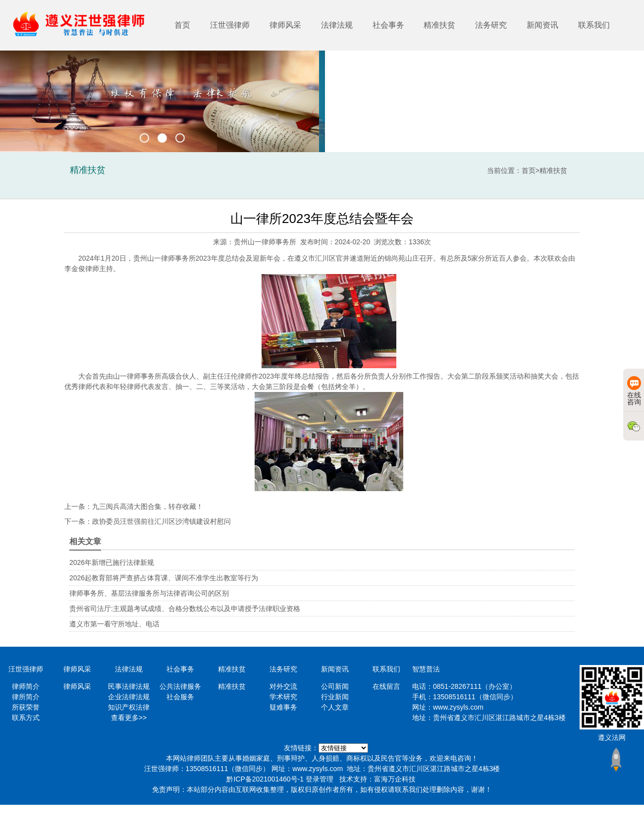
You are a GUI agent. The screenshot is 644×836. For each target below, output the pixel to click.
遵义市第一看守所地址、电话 (114, 624)
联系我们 (594, 25)
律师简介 (26, 686)
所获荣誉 (26, 707)
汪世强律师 (230, 25)
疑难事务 (283, 707)
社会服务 (180, 697)
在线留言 (386, 686)
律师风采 (285, 25)
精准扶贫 (439, 25)
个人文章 (335, 707)
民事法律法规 (129, 686)
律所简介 (26, 697)
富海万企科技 (395, 779)
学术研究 (283, 697)
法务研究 (491, 25)
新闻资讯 (542, 25)
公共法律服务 (180, 686)
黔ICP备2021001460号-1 (265, 779)
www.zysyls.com (458, 707)
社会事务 (388, 25)
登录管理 (320, 779)
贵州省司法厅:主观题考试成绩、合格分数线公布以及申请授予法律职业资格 (185, 609)
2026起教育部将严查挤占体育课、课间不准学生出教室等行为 (164, 578)
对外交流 (283, 686)
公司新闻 (335, 686)
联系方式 (26, 718)
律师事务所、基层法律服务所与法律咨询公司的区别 (149, 593)
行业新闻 (335, 697)
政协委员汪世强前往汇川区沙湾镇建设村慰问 (161, 521)
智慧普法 (426, 669)
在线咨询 (634, 391)
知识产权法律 (129, 707)
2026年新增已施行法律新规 (112, 562)
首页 (182, 25)
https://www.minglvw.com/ (343, 748)
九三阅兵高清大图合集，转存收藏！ (148, 506)
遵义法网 (612, 737)
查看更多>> (129, 718)
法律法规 (337, 25)
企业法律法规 (129, 697)
